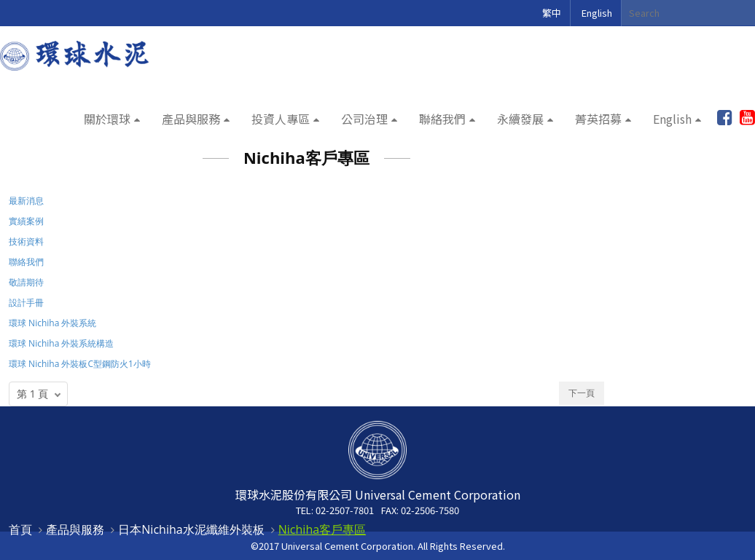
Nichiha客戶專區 (322, 529)
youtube (747, 118)
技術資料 (26, 241)
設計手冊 (26, 303)
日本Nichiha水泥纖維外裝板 (191, 529)
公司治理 (364, 119)
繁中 (552, 13)
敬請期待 (26, 282)
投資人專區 (281, 119)
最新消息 (26, 201)
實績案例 (26, 221)
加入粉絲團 (725, 118)
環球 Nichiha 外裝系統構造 (61, 343)
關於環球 (107, 119)
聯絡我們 (442, 119)
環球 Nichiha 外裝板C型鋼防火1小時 (80, 364)
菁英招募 (598, 119)
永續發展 (520, 119)
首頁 (20, 529)
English (597, 13)
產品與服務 (191, 119)
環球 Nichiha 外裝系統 (52, 323)
